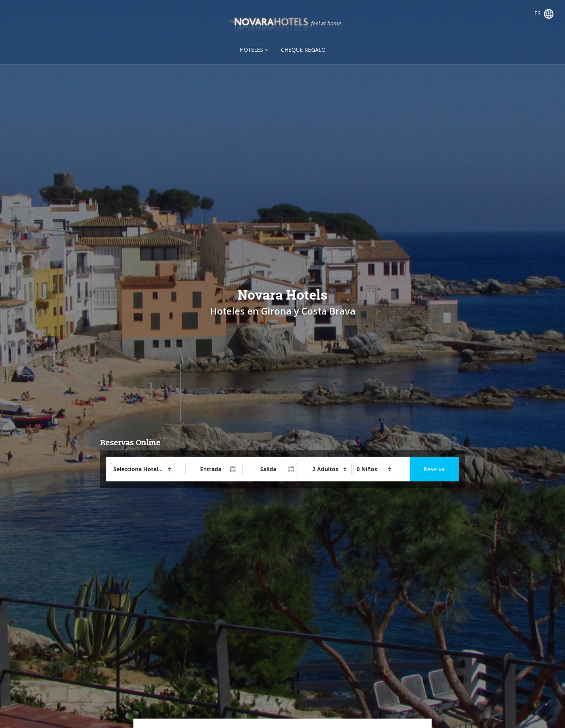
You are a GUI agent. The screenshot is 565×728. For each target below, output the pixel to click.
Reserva (434, 469)
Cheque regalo (303, 50)
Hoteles (254, 50)
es (544, 14)
